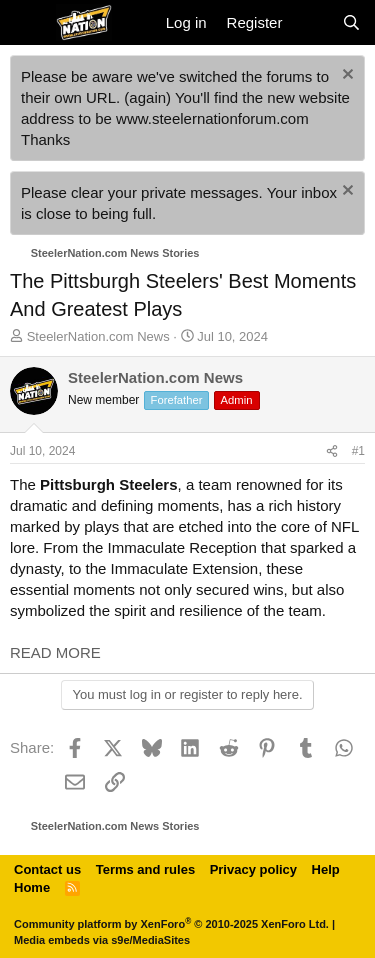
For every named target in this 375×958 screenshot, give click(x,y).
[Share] (332, 451)
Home (32, 887)
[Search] (351, 22)
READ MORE (55, 652)
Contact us (47, 869)
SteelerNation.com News (98, 336)
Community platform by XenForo (171, 924)
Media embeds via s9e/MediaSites (102, 940)
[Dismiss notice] (345, 76)
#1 (358, 451)
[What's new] (311, 22)
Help (326, 869)
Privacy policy (253, 869)
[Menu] (27, 23)
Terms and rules (145, 869)
